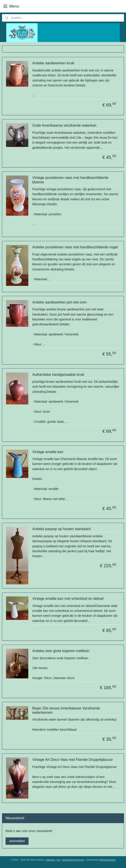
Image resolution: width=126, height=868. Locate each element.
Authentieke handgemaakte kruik (58, 375)
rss (59, 860)
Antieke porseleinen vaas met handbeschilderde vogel (75, 247)
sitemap (51, 860)
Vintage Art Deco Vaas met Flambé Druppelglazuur (73, 760)
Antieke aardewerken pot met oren (60, 302)
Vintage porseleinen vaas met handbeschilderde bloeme (70, 180)
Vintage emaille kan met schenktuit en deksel (68, 599)
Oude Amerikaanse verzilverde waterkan (64, 126)
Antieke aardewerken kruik (53, 63)
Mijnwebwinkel (108, 860)
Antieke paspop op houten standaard (62, 529)
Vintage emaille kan (48, 452)
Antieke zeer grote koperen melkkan (61, 651)
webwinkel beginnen (73, 860)
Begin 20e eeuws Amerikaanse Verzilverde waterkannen (66, 710)
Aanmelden (17, 841)
